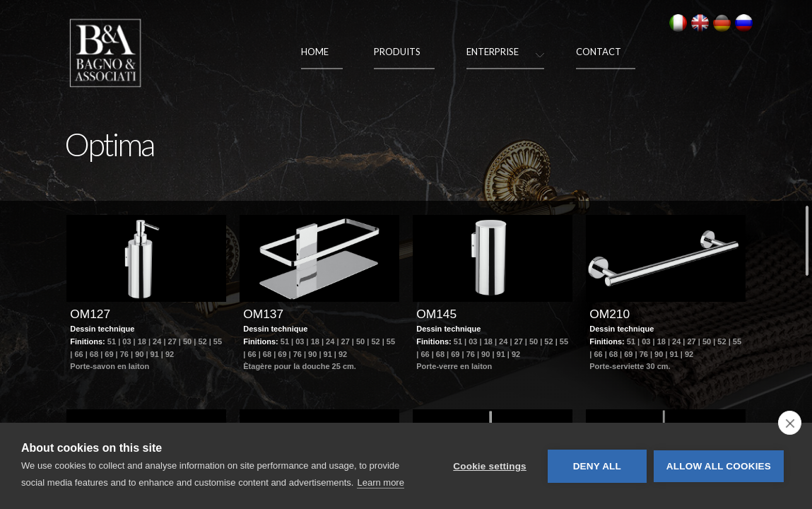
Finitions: (89, 368)
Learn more (380, 482)
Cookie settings (490, 466)
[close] (790, 423)
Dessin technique (102, 356)
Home (315, 52)
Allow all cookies (719, 466)
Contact (599, 52)
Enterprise (493, 52)
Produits (397, 52)
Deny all (597, 466)
